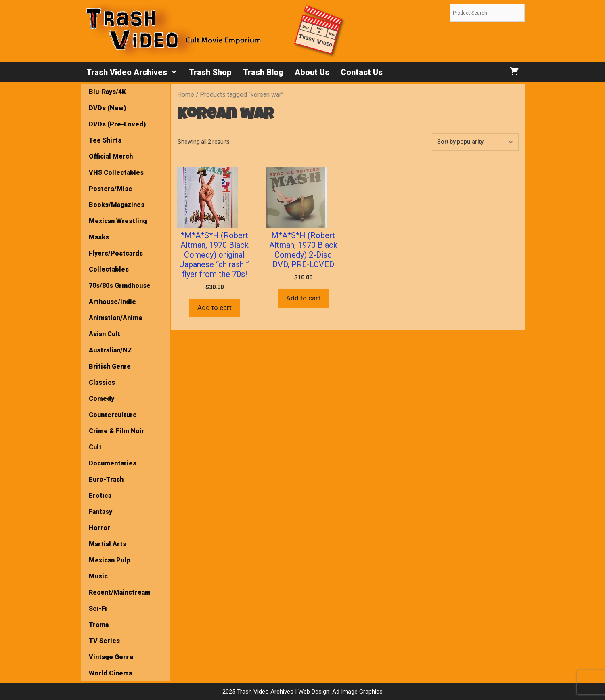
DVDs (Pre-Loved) (117, 124)
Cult (95, 447)
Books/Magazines (117, 205)
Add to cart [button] (215, 308)
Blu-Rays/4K (107, 92)
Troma (99, 625)
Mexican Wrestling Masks (118, 229)
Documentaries (113, 463)
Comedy (102, 399)
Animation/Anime (116, 318)
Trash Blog (263, 72)
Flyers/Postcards (116, 253)
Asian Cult (105, 334)
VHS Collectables (116, 173)
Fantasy (100, 512)
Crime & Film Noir (117, 431)
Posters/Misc (110, 189)
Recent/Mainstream (120, 592)
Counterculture (113, 415)
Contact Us (362, 72)
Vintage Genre (111, 657)
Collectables (109, 269)
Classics (102, 382)
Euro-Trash (106, 479)
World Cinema (110, 673)
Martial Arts (108, 544)
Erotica (100, 496)
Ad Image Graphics (357, 692)
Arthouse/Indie (112, 302)
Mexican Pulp (110, 560)
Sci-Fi (98, 609)
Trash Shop (210, 72)
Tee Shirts (105, 140)
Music (98, 576)
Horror (99, 528)
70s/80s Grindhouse (120, 286)
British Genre (110, 366)
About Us (312, 72)
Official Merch (111, 156)
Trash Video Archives (135, 72)
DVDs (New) (107, 108)
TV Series (104, 641)
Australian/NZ (110, 350)
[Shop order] (475, 142)
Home (186, 95)
